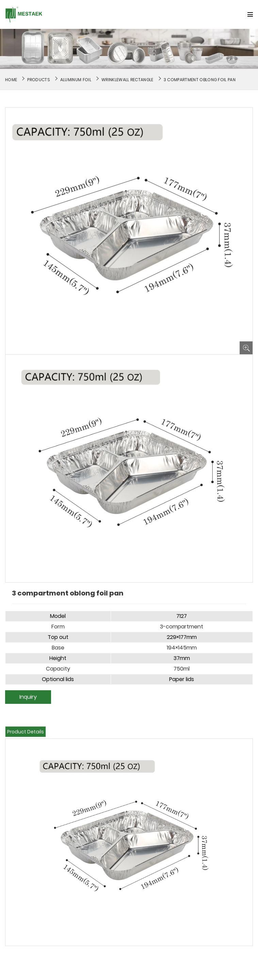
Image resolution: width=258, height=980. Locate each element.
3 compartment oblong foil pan (200, 80)
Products (39, 80)
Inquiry (28, 697)
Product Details (26, 732)
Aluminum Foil (76, 80)
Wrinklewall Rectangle (127, 80)
